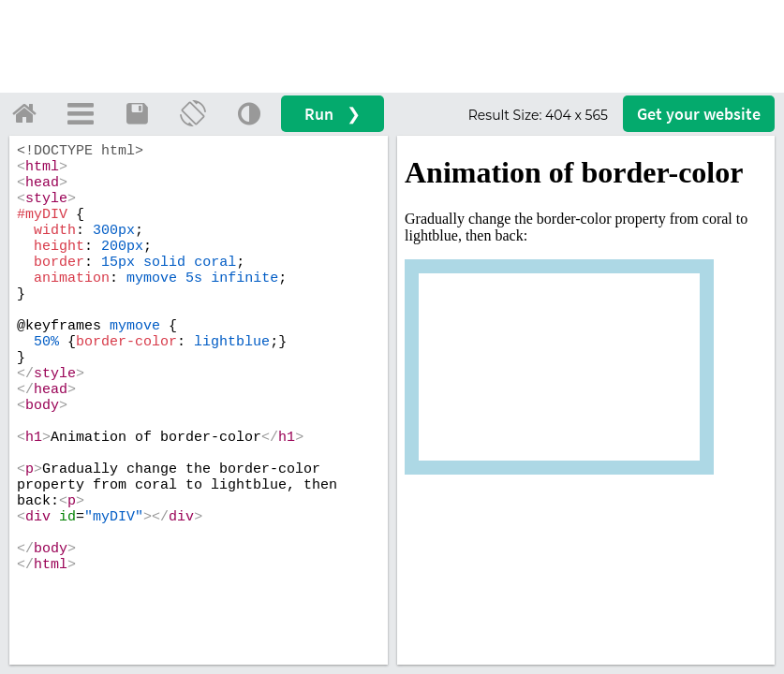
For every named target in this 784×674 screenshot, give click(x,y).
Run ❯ (333, 114)
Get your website (699, 114)
